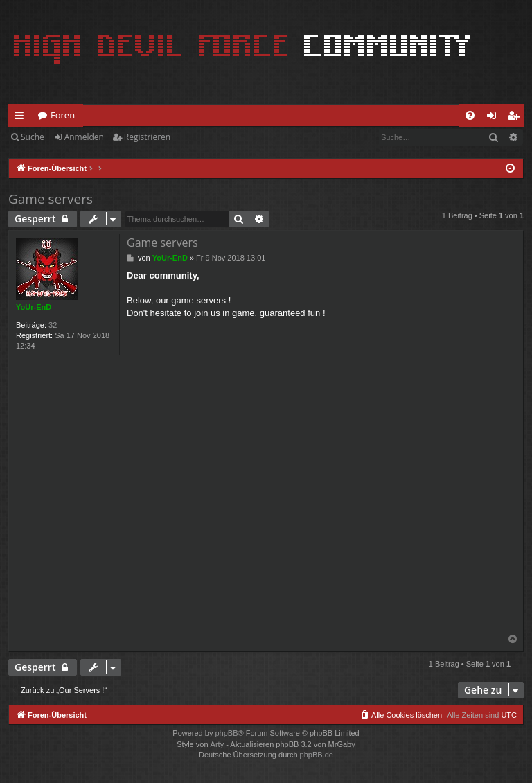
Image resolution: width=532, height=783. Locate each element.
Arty (218, 744)
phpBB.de (317, 755)
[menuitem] (470, 115)
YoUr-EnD (34, 307)
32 (53, 325)
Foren (63, 115)
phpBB (226, 733)
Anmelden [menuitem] (495, 118)
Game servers (51, 199)
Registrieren (147, 137)
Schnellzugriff (22, 118)
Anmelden (84, 137)
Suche (33, 137)
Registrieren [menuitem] (516, 118)
